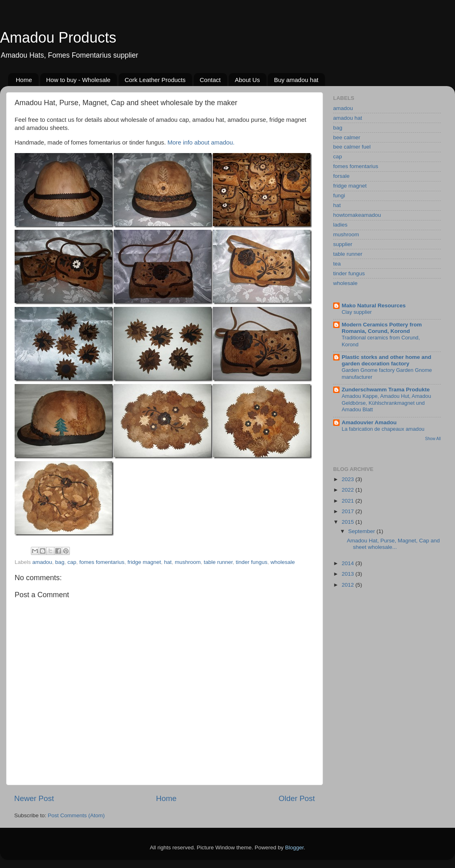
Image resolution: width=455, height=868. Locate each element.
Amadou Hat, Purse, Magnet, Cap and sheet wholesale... (393, 544)
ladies (340, 225)
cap (72, 562)
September (362, 531)
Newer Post (34, 798)
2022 (349, 490)
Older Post (297, 798)
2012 (349, 585)
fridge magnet (144, 562)
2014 (349, 563)
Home (24, 80)
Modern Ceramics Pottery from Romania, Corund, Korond (382, 328)
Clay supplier (357, 312)
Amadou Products (58, 38)
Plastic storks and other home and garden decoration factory (387, 360)
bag (60, 562)
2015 (349, 522)
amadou (42, 562)
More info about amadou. (201, 143)
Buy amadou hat (296, 80)
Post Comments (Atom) (76, 815)
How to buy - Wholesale (78, 80)
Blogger (295, 847)
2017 (349, 511)
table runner (218, 562)
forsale (341, 176)
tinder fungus (251, 562)
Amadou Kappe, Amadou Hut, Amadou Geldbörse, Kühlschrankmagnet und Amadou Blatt (386, 403)
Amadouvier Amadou (369, 422)
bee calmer (347, 137)
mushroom (188, 562)
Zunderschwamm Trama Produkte (386, 390)
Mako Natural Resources (374, 306)
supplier (343, 244)
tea (337, 264)
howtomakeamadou (357, 215)
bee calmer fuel (352, 147)
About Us (247, 80)
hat (168, 562)
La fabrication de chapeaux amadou (383, 429)
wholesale (283, 562)
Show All (433, 439)
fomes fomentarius (102, 562)
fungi (339, 195)
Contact (210, 80)
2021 (349, 501)
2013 (349, 574)
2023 (349, 479)
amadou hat (348, 118)
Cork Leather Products (155, 80)
